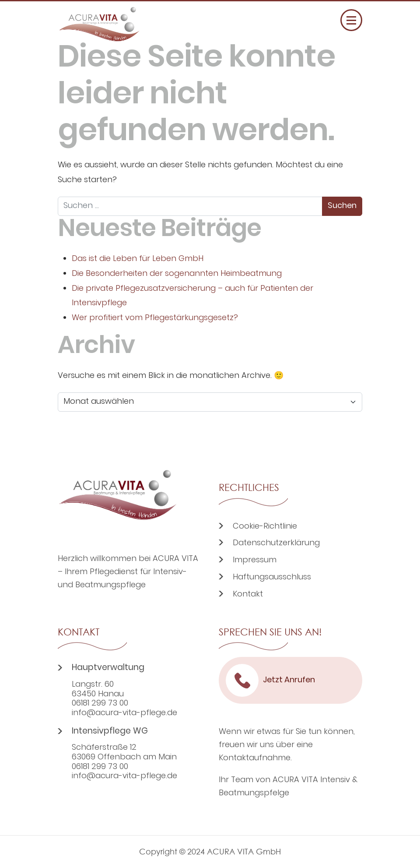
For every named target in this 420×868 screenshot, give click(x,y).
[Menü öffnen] (351, 20)
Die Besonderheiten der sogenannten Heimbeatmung (177, 274)
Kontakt (248, 595)
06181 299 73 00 (100, 704)
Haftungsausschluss (272, 577)
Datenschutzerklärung (276, 543)
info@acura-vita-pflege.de (124, 713)
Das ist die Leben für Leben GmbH (138, 259)
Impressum (255, 560)
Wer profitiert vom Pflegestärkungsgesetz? (155, 318)
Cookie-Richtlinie (265, 527)
